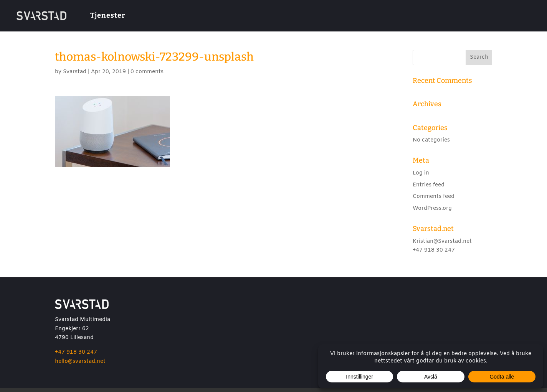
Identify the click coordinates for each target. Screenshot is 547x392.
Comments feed (434, 200)
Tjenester (108, 15)
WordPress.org (432, 212)
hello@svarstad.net (80, 365)
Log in (421, 177)
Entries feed (429, 189)
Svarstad (75, 76)
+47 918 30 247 (76, 356)
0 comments (147, 76)
